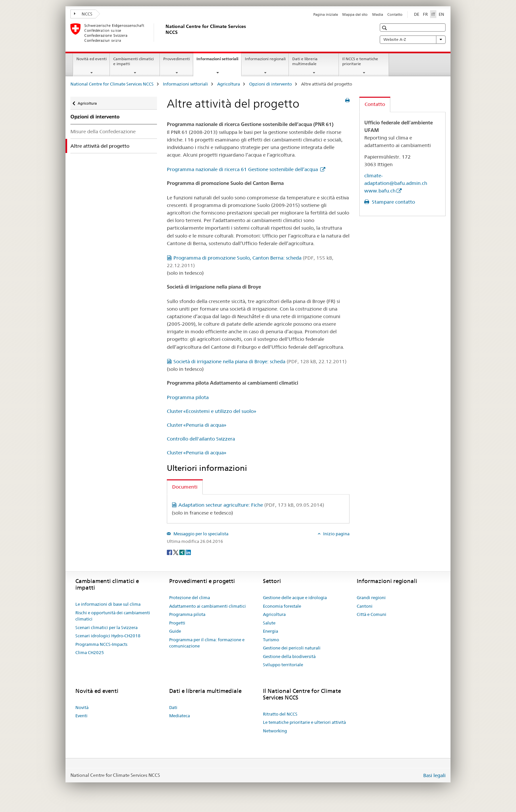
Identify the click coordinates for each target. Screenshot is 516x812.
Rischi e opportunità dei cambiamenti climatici (113, 616)
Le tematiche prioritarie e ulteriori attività (304, 722)
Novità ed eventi (91, 59)
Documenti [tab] (185, 487)
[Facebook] (170, 552)
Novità (82, 707)
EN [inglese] (441, 14)
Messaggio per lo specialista (200, 534)
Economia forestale (282, 606)
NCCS (83, 14)
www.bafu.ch (380, 191)
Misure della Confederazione (103, 131)
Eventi (81, 716)
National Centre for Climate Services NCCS (112, 84)
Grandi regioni (371, 597)
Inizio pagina (336, 534)
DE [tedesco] (417, 14)
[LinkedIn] (188, 552)
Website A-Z (413, 39)
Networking (275, 731)
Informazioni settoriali (219, 61)
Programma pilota (188, 397)
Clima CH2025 (90, 652)
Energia (271, 631)
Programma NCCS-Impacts (101, 644)
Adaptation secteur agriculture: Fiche (251, 505)
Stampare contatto (393, 202)
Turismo (271, 640)
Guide (175, 631)
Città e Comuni (372, 614)
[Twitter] (176, 552)
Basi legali (434, 775)
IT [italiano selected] (433, 14)
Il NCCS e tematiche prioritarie (360, 61)
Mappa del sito (355, 14)
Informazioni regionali (265, 59)
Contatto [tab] (375, 104)
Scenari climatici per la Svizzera (106, 627)
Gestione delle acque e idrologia (295, 597)
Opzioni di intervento (271, 84)
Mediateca (180, 716)
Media (378, 14)
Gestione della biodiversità (289, 656)
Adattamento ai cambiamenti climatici (207, 606)
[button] (385, 28)
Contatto (395, 14)
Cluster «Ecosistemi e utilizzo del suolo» (212, 411)
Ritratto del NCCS (280, 714)
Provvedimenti (177, 59)
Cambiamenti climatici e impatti (133, 61)
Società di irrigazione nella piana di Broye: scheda (260, 361)
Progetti (177, 623)
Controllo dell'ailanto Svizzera (201, 439)
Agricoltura (229, 84)
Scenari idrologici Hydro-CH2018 (108, 636)
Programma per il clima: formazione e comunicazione (207, 643)
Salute (269, 623)
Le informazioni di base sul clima (108, 604)
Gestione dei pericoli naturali (292, 648)
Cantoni (365, 606)
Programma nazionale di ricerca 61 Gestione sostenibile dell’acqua (243, 169)
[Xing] (182, 552)
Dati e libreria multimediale (305, 61)
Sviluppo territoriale (283, 665)
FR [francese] (425, 14)
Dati (173, 707)
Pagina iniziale (326, 14)
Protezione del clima (190, 597)
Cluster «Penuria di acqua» (197, 425)
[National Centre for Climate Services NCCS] (164, 33)
